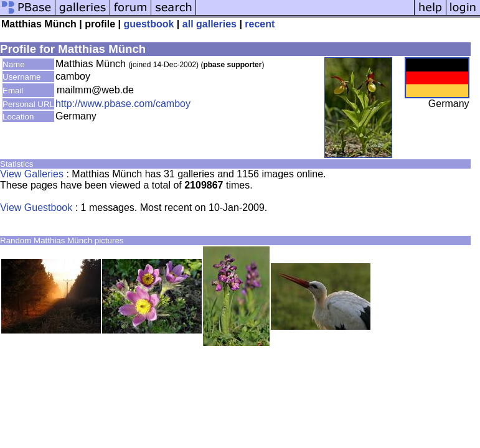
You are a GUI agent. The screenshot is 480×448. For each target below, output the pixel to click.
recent (260, 24)
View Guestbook (36, 208)
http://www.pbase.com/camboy (123, 104)
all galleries (209, 24)
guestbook (149, 24)
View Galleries (32, 174)
